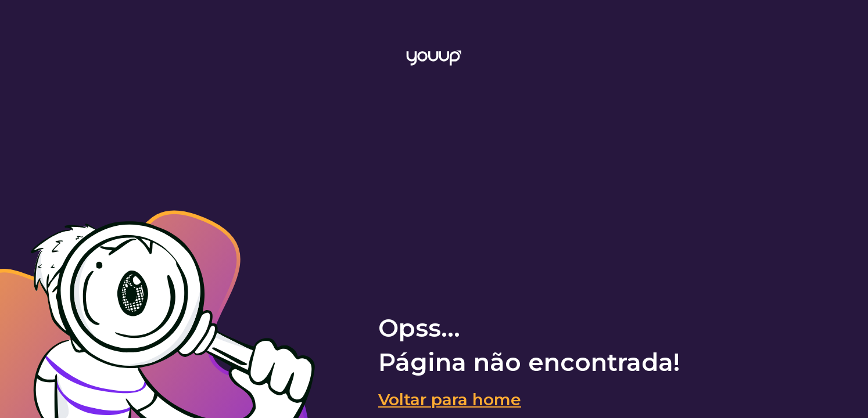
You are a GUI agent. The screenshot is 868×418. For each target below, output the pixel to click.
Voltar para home (450, 399)
